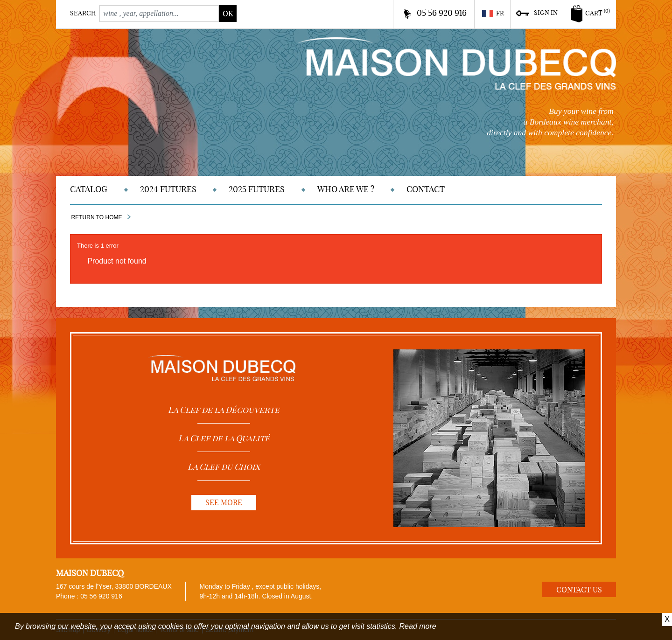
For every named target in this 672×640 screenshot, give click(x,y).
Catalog (89, 189)
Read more (418, 626)
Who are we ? (346, 189)
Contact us (579, 590)
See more (224, 502)
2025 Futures (257, 189)
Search (83, 13)
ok (228, 14)
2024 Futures (168, 189)
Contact (426, 189)
